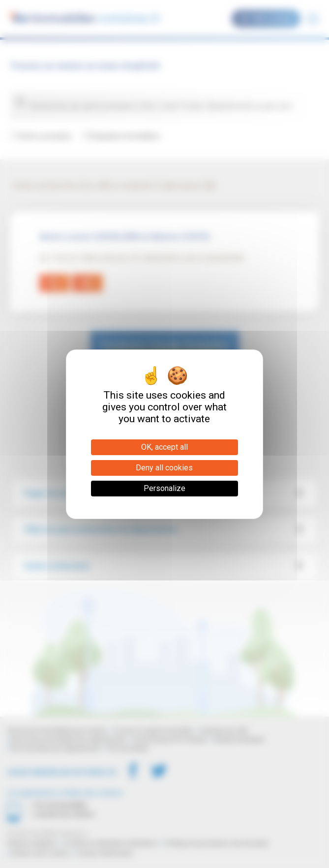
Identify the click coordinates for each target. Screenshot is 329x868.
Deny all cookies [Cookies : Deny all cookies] (164, 468)
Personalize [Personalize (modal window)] (164, 488)
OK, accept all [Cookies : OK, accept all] (164, 447)
